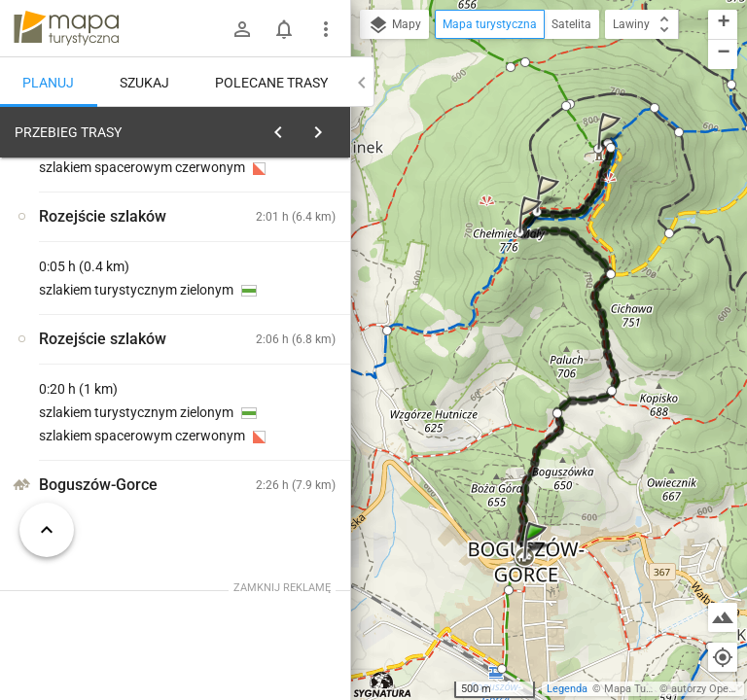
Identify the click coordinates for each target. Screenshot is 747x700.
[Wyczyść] (329, 127)
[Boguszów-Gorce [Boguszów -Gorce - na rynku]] (105, 431)
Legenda (567, 689)
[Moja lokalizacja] (723, 657)
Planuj (48, 83)
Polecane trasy (271, 83)
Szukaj (144, 83)
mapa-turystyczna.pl (66, 28)
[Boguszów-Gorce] (280, 389)
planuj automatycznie (273, 268)
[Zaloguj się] (242, 29)
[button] (538, 560)
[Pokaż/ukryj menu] (326, 29)
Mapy (394, 25)
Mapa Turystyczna (648, 689)
